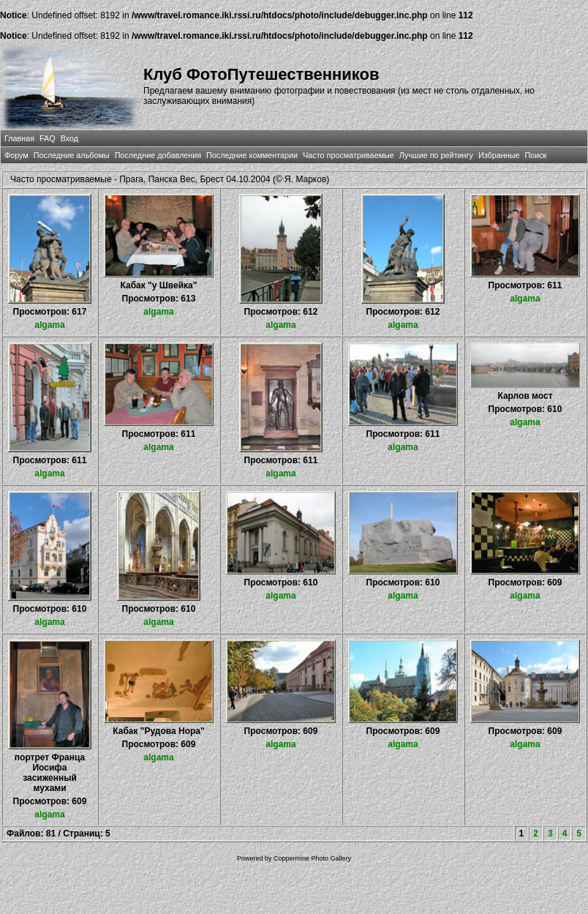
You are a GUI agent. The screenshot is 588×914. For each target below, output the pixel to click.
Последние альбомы (72, 155)
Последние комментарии (252, 155)
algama (49, 325)
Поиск (535, 155)
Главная (19, 138)
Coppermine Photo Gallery (312, 858)
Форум (16, 155)
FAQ (48, 138)
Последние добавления (158, 155)
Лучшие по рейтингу (436, 155)
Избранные (499, 155)
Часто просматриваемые (348, 155)
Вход (69, 138)
